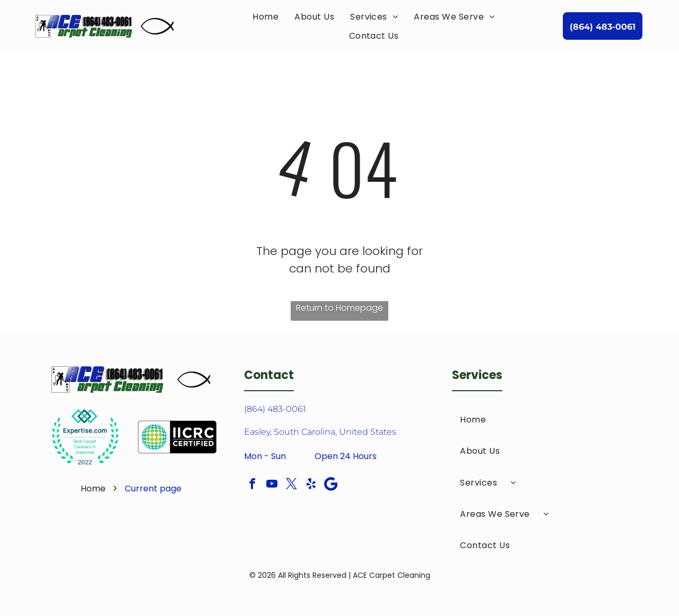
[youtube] (272, 485)
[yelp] (311, 485)
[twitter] (292, 485)
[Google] (331, 485)
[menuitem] (265, 17)
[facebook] (253, 485)
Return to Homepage (339, 308)
